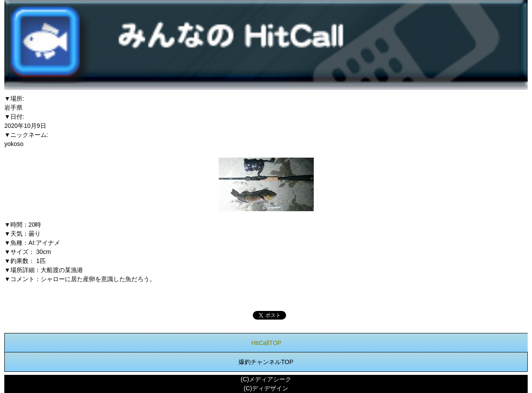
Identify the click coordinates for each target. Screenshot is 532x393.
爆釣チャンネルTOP (266, 362)
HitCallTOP (267, 343)
